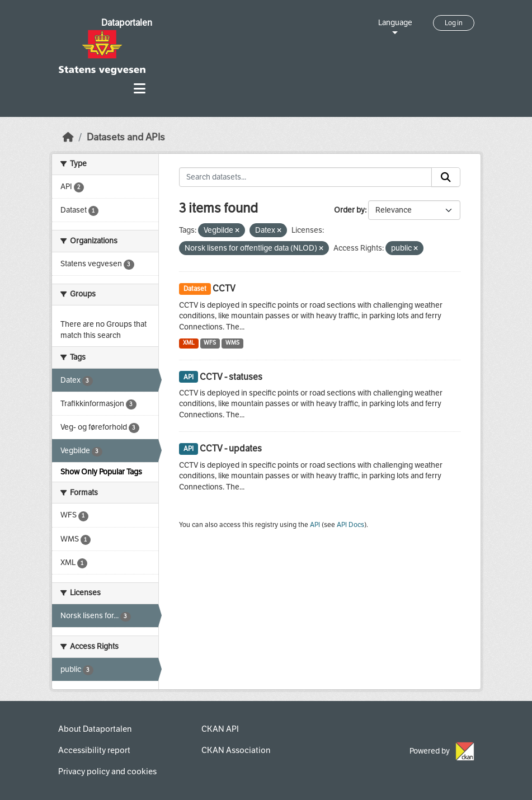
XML (189, 343)
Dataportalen (127, 23)
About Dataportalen (95, 729)
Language (395, 23)
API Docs (350, 525)
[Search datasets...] (305, 177)
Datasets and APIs (126, 137)
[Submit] (446, 177)
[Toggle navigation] (140, 89)
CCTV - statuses (231, 377)
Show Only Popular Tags (101, 472)
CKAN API (220, 729)
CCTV (224, 288)
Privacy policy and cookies (107, 771)
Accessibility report (94, 750)
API (315, 525)
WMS (232, 343)
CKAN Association (236, 750)
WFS (210, 343)
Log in (454, 23)
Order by (349, 210)
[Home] (68, 137)
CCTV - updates (231, 448)
